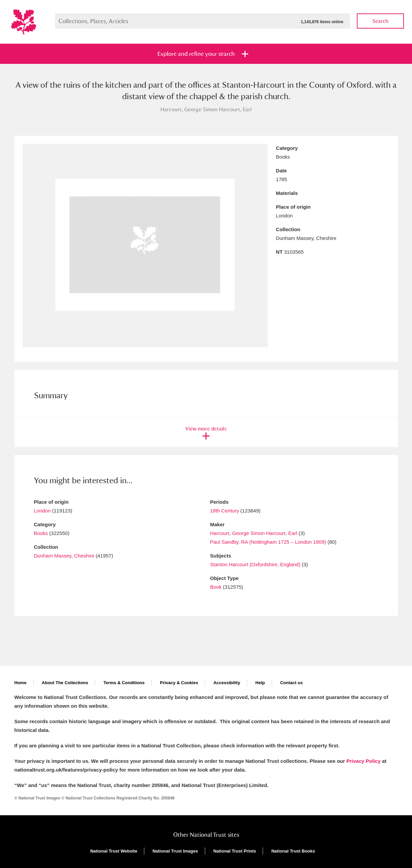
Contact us (291, 683)
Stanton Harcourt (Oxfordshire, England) (255, 564)
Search (380, 21)
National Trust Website (114, 851)
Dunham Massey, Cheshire (64, 556)
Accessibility (227, 683)
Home (21, 683)
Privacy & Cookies (179, 683)
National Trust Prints (235, 851)
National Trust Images (175, 851)
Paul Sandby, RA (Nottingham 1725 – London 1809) (268, 542)
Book (216, 587)
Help (260, 683)
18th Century (225, 511)
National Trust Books (293, 851)
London (42, 511)
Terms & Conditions (124, 683)
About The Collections (65, 683)
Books (41, 533)
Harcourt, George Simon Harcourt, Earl (254, 533)
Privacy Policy (364, 761)
